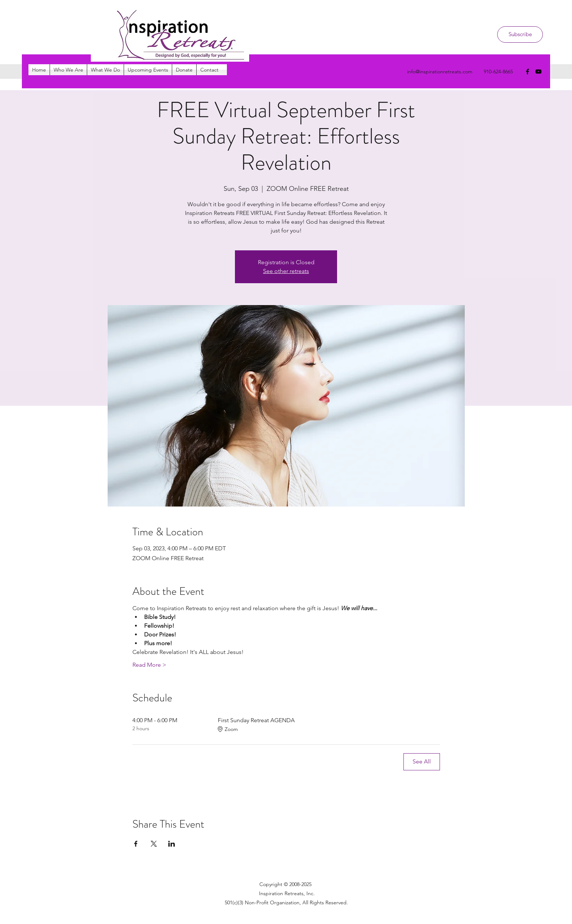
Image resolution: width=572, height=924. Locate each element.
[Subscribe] (520, 34)
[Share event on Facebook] (136, 844)
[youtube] (538, 72)
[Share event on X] (154, 844)
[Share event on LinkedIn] (172, 844)
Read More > (149, 665)
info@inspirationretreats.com (440, 72)
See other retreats (286, 271)
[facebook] (527, 72)
